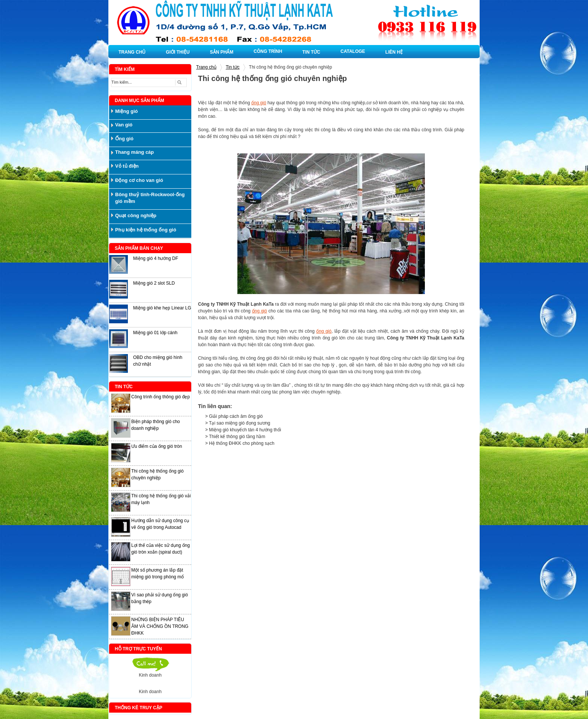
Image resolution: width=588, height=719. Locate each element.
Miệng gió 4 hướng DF (156, 258)
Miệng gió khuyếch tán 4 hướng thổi (245, 430)
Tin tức (233, 67)
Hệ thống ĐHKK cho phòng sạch (241, 443)
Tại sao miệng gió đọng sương (239, 423)
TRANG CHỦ (132, 52)
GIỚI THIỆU (178, 52)
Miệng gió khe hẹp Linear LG (162, 308)
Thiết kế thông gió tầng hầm (237, 437)
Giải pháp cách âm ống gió (236, 416)
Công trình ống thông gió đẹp (160, 397)
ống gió (259, 103)
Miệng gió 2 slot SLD (154, 283)
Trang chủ (206, 67)
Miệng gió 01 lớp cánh (155, 333)
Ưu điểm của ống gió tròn (157, 446)
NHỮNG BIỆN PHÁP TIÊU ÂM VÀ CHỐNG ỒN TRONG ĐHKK (160, 626)
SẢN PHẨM (222, 52)
